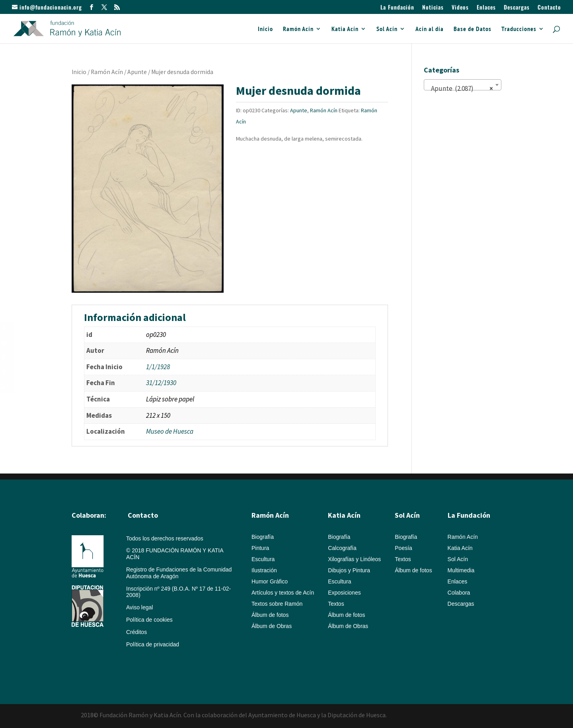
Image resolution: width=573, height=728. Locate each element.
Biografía (263, 537)
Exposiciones (344, 593)
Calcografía (342, 548)
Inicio (265, 29)
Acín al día (430, 29)
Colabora (459, 593)
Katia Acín (345, 29)
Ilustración (264, 570)
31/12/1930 (161, 383)
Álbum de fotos (270, 615)
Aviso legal (139, 607)
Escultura (263, 559)
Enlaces (486, 8)
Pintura (260, 548)
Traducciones (519, 29)
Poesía (403, 548)
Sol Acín (387, 29)
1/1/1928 (158, 367)
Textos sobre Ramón (277, 604)
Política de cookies (149, 620)
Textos (336, 604)
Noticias (433, 8)
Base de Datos (473, 29)
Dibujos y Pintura (349, 570)
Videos (460, 8)
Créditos (136, 632)
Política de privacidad (153, 644)
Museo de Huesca (170, 431)
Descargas (517, 8)
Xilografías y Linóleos (354, 559)
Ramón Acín (298, 29)
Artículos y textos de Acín (283, 593)
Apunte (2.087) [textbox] (460, 88)
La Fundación (397, 8)
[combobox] (463, 85)
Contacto (549, 8)
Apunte (137, 72)
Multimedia (461, 570)
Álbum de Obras (272, 626)
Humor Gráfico (270, 581)
